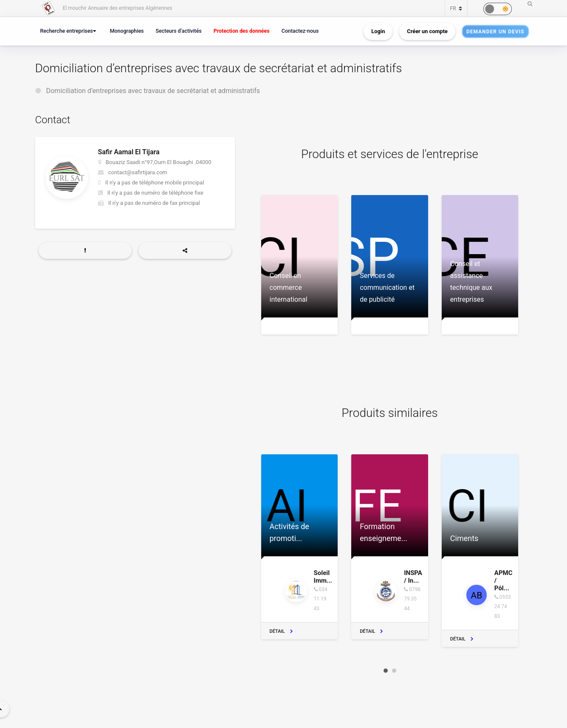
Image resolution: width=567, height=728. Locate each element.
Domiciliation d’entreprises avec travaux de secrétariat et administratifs (153, 91)
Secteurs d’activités (178, 31)
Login (378, 31)
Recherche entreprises (67, 31)
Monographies (127, 31)
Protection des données (242, 31)
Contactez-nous (300, 31)
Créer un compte (427, 31)
